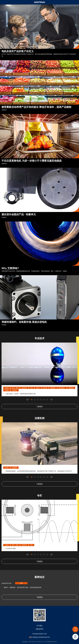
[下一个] (51, 400)
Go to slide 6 (47, 400)
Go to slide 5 (44, 400)
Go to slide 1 (32, 400)
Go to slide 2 (35, 400)
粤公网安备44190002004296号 (39, 637)
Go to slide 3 (38, 400)
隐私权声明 (39, 629)
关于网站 (39, 626)
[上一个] (28, 400)
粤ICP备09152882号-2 (39, 634)
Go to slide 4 (41, 400)
